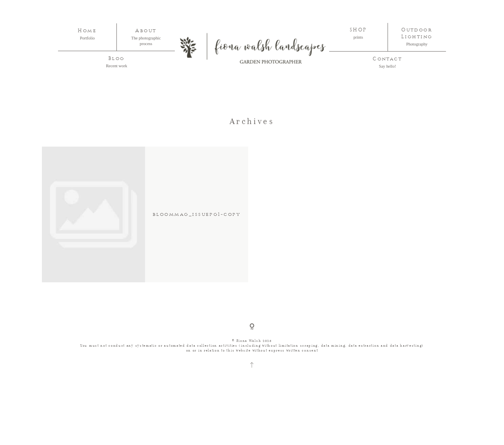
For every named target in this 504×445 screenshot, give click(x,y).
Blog (117, 59)
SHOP (358, 30)
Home (87, 31)
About (146, 31)
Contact (387, 59)
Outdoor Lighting (417, 33)
